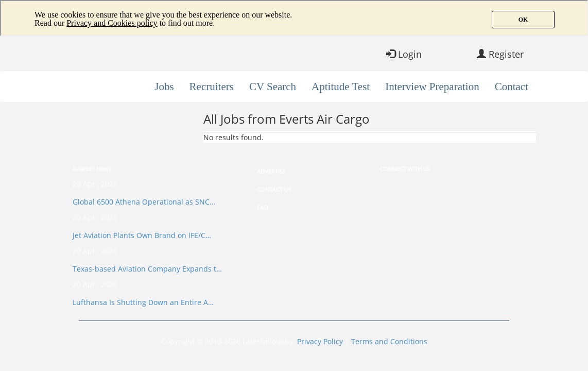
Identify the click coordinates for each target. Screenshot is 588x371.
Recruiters (212, 87)
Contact (512, 87)
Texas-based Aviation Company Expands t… (147, 269)
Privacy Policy (320, 341)
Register (500, 54)
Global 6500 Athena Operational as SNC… (144, 202)
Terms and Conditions (389, 341)
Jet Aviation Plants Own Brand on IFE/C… (142, 235)
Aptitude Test (341, 87)
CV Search (273, 87)
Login (404, 54)
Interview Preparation (432, 87)
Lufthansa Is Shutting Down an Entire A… (143, 302)
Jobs (164, 87)
